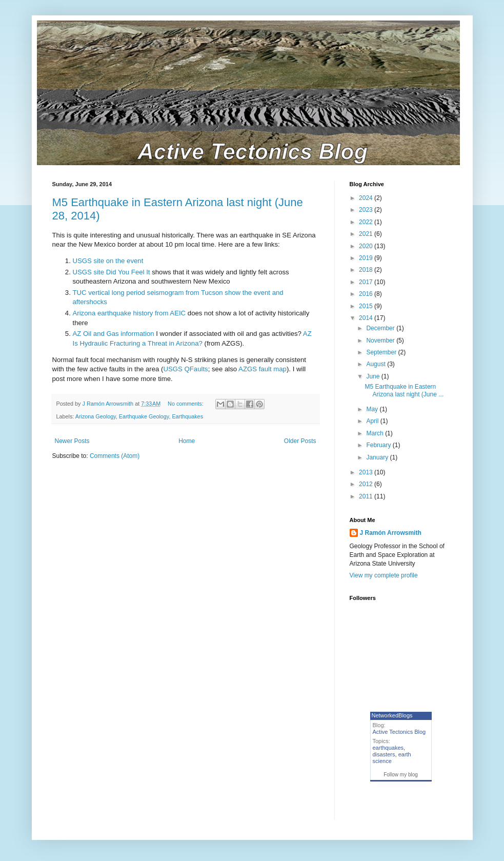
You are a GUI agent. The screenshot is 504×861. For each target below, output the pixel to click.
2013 (367, 472)
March (376, 433)
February (379, 445)
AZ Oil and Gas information (114, 334)
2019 (367, 258)
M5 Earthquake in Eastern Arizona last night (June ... (404, 390)
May (373, 409)
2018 (367, 270)
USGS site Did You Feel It (112, 272)
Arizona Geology (96, 416)
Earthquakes (187, 416)
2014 (367, 318)
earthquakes (388, 748)
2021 (367, 234)
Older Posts (300, 441)
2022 (367, 222)
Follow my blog (401, 775)
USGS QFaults (185, 369)
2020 (367, 246)
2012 (367, 484)
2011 (367, 496)
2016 (367, 294)
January (378, 457)
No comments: (186, 404)
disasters (384, 754)
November (381, 341)
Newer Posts (72, 441)
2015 (367, 306)
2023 (367, 210)
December (381, 328)
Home (187, 441)
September (382, 352)
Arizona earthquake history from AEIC (129, 313)
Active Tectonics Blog (399, 732)
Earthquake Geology (144, 416)
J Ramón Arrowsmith (391, 533)
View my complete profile (384, 575)
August (377, 364)
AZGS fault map (263, 369)
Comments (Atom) (115, 456)
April (373, 421)
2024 (367, 198)
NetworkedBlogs (392, 715)
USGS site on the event (108, 261)
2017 (367, 282)
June (374, 376)
